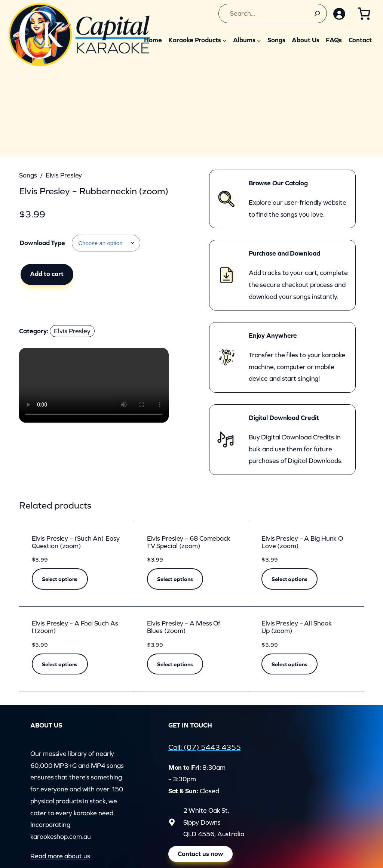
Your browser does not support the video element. (94, 385)
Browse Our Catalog (278, 183)
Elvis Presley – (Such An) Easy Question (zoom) (76, 542)
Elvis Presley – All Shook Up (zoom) (297, 627)
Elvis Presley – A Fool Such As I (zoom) (75, 627)
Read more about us (60, 856)
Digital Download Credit (284, 418)
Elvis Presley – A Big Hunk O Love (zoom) (302, 542)
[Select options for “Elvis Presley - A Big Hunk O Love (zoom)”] (289, 579)
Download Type (42, 243)
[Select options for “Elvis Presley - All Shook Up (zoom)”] (289, 664)
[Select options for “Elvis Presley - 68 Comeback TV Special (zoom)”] (175, 579)
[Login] (339, 13)
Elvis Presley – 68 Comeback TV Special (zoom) (189, 542)
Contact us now (200, 854)
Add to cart (47, 274)
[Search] (317, 13)
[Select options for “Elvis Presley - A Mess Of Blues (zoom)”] (175, 664)
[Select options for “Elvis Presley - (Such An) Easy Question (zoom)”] (60, 579)
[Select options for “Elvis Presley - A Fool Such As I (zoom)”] (60, 664)
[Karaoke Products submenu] (225, 40)
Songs (28, 175)
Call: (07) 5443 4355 (205, 747)
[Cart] (364, 13)
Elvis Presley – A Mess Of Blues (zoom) (184, 627)
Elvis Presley (64, 175)
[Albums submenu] (259, 40)
